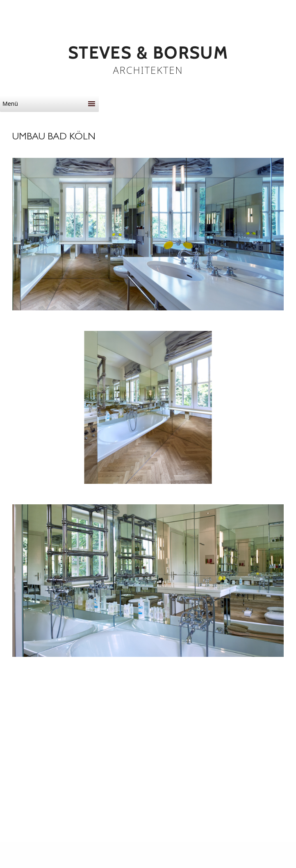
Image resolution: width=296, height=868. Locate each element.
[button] (43, 104)
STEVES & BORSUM (148, 53)
